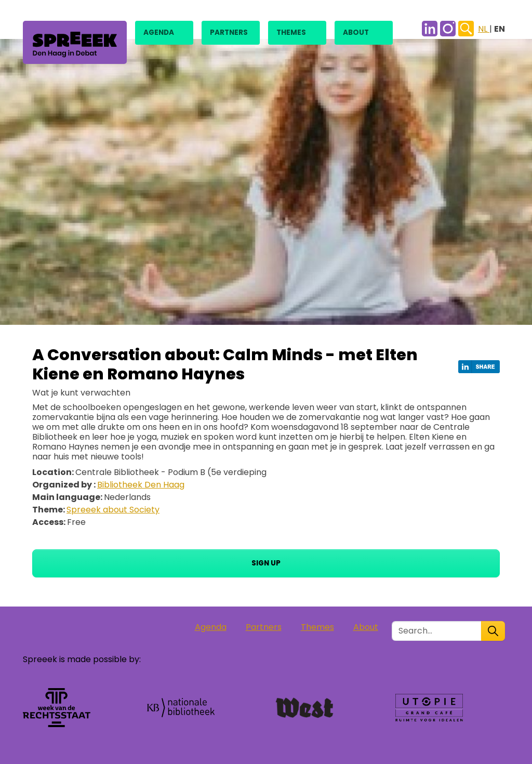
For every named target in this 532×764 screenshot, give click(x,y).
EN (500, 29)
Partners (229, 32)
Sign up (266, 563)
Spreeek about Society (113, 510)
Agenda (159, 32)
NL (484, 29)
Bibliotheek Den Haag (141, 485)
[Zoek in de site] (437, 631)
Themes (291, 32)
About (356, 32)
